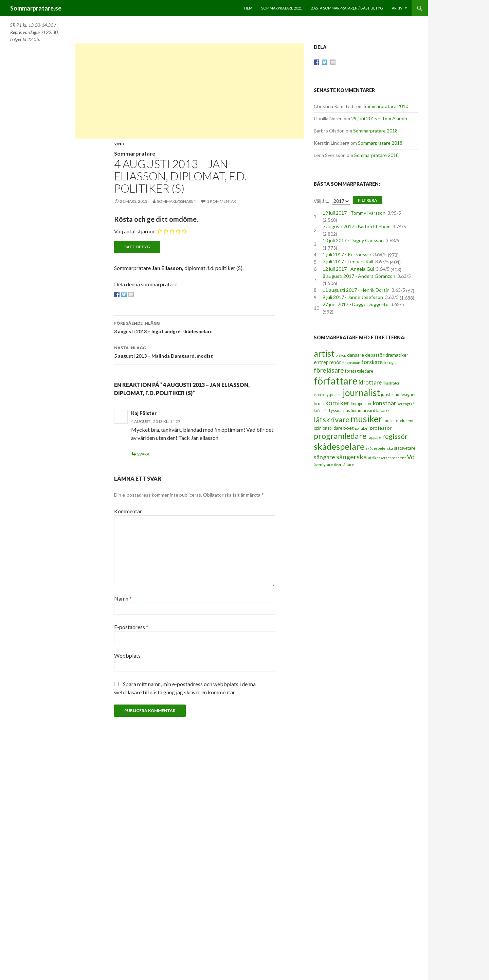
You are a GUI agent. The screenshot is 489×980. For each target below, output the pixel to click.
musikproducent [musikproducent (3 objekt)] (399, 421)
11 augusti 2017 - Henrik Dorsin (356, 290)
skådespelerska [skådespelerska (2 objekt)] (379, 448)
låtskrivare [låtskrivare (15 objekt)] (332, 419)
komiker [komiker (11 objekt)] (337, 403)
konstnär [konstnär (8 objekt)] (385, 403)
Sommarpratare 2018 (375, 131)
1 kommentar (221, 201)
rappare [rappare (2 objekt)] (374, 437)
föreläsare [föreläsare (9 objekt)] (329, 370)
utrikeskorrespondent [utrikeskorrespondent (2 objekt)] (387, 458)
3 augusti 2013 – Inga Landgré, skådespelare (195, 327)
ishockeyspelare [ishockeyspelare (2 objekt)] (328, 395)
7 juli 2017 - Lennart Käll (348, 261)
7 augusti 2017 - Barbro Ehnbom (357, 226)
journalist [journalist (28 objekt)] (361, 393)
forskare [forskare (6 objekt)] (372, 362)
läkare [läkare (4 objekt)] (383, 410)
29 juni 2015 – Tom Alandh (379, 118)
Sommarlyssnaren (177, 201)
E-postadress (131, 627)
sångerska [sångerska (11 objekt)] (351, 457)
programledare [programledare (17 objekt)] (340, 436)
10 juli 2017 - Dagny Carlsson (353, 240)
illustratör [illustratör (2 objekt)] (391, 383)
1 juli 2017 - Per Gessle (347, 254)
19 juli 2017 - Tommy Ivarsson (354, 213)
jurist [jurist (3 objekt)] (386, 395)
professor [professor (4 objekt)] (381, 428)
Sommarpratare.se (36, 8)
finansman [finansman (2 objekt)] (351, 363)
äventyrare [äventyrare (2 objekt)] (323, 465)
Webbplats (127, 655)
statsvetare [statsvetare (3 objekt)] (405, 448)
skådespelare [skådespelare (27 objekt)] (339, 446)
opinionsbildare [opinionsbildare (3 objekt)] (328, 428)
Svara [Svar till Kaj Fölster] (143, 454)
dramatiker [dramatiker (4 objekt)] (397, 355)
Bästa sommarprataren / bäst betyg (347, 8)
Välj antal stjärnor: (135, 231)
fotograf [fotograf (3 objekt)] (391, 363)
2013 (119, 144)
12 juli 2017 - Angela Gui (348, 269)
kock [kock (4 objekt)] (319, 403)
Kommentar (128, 511)
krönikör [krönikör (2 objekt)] (321, 411)
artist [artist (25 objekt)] (324, 353)
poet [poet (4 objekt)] (349, 428)
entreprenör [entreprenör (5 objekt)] (328, 362)
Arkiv (397, 8)
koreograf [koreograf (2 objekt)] (406, 404)
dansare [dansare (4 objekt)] (356, 355)
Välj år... (321, 201)
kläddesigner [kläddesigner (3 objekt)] (404, 395)
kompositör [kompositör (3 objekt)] (361, 404)
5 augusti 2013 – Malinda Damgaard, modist (195, 351)
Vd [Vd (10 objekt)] (411, 457)
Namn (123, 598)
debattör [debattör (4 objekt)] (375, 355)
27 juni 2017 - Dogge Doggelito (356, 304)
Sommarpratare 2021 (282, 8)
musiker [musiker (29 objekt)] (366, 419)
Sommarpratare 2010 (386, 106)
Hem (248, 8)
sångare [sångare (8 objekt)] (324, 457)
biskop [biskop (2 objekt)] (341, 355)
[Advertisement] (189, 91)
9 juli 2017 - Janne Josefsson (353, 297)
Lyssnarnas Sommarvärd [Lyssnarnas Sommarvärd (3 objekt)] (352, 411)
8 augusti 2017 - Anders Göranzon (359, 276)
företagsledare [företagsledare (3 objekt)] (359, 371)
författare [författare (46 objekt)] (336, 381)
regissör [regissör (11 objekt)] (395, 436)
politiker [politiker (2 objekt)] (362, 428)
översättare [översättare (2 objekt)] (344, 465)
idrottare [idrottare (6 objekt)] (370, 382)
